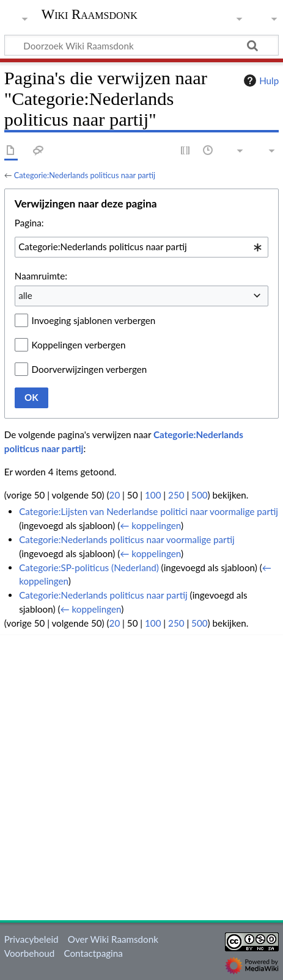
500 (199, 495)
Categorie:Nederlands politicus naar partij (85, 175)
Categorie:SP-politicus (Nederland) (89, 567)
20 (115, 495)
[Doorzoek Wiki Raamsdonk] (141, 45)
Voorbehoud (29, 953)
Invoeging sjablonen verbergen (94, 320)
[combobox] (141, 247)
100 (153, 495)
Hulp (260, 81)
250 (176, 495)
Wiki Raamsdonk (90, 16)
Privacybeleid (31, 939)
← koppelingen (150, 525)
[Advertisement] (141, 775)
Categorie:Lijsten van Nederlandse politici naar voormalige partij (149, 511)
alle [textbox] (25, 295)
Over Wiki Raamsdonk (113, 939)
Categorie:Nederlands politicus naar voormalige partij (127, 539)
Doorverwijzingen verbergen (90, 369)
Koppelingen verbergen (79, 345)
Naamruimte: (41, 276)
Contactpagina (94, 953)
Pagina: (29, 223)
